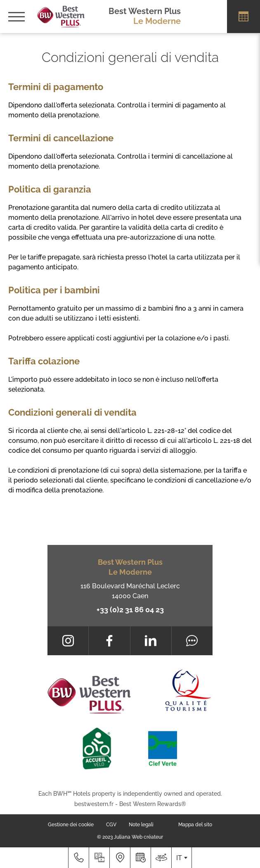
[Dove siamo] (120, 858)
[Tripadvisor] (192, 641)
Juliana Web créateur (138, 837)
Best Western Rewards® (153, 804)
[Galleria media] (99, 858)
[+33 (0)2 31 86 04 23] (78, 858)
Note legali (141, 825)
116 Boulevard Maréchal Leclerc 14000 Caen (130, 591)
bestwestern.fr (94, 804)
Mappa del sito (195, 825)
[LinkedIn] (151, 641)
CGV (111, 825)
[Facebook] (109, 641)
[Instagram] (68, 641)
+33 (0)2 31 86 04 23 (130, 610)
